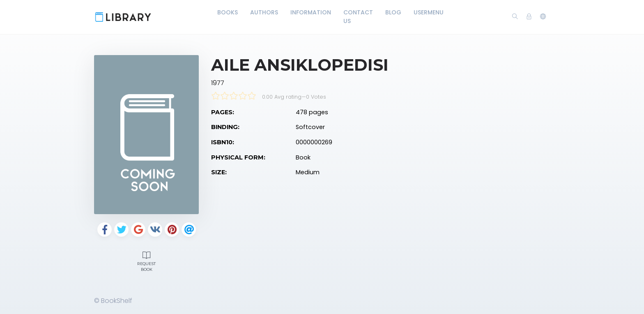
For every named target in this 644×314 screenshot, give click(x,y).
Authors (264, 12)
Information (311, 12)
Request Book (146, 261)
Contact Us (358, 17)
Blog (393, 12)
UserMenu (429, 12)
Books (228, 12)
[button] (543, 17)
